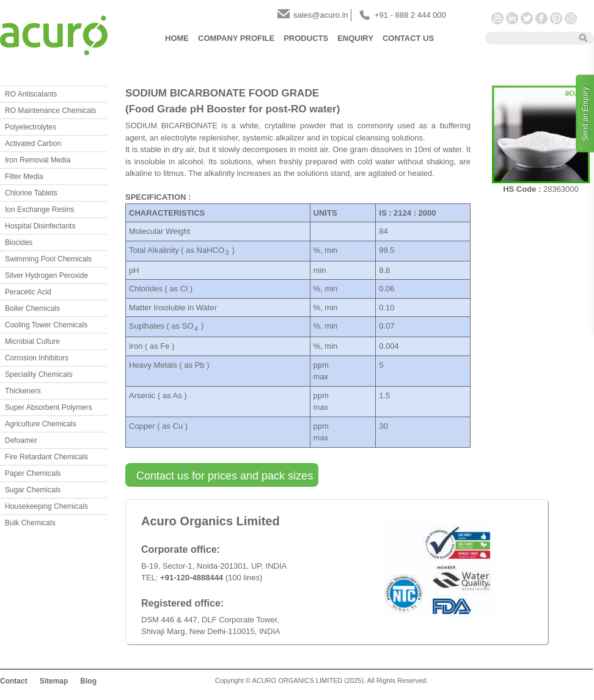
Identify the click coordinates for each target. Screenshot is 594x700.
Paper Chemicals (33, 473)
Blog (88, 681)
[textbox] (528, 37)
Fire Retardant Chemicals (46, 457)
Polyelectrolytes (31, 127)
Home (177, 38)
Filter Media (24, 177)
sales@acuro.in (321, 15)
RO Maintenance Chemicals (50, 111)
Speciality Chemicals (39, 374)
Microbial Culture (32, 341)
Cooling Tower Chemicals (46, 325)
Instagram (571, 18)
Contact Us (408, 38)
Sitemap (54, 681)
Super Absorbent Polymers (49, 407)
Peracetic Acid (28, 292)
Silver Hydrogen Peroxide (46, 275)
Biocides (19, 242)
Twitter (527, 18)
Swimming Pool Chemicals (48, 259)
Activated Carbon (33, 144)
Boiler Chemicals (32, 308)
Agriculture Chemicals (41, 424)
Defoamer (21, 440)
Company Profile (236, 38)
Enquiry (355, 38)
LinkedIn (512, 18)
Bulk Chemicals (30, 523)
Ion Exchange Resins (39, 210)
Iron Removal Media (38, 160)
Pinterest (556, 18)
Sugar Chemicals (33, 490)
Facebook (541, 18)
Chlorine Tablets (31, 193)
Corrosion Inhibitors (37, 358)
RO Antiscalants (31, 94)
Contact (14, 681)
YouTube (497, 18)
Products (306, 38)
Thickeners (23, 391)
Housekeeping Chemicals (46, 506)
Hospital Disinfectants (40, 226)
